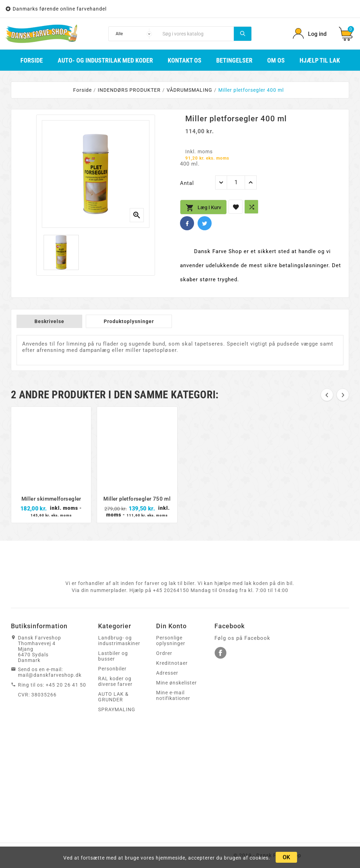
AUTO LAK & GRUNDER (113, 697)
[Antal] (236, 182)
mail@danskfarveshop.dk (50, 675)
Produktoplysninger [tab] (129, 321)
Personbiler (112, 669)
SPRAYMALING (117, 709)
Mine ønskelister (176, 683)
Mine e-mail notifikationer (173, 695)
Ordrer (164, 653)
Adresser (167, 673)
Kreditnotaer (172, 663)
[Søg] (196, 34)
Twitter (205, 223)
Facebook (187, 223)
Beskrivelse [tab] (49, 321)
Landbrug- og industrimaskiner (119, 641)
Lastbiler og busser (113, 656)
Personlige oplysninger (171, 641)
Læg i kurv (203, 208)
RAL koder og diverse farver (115, 681)
